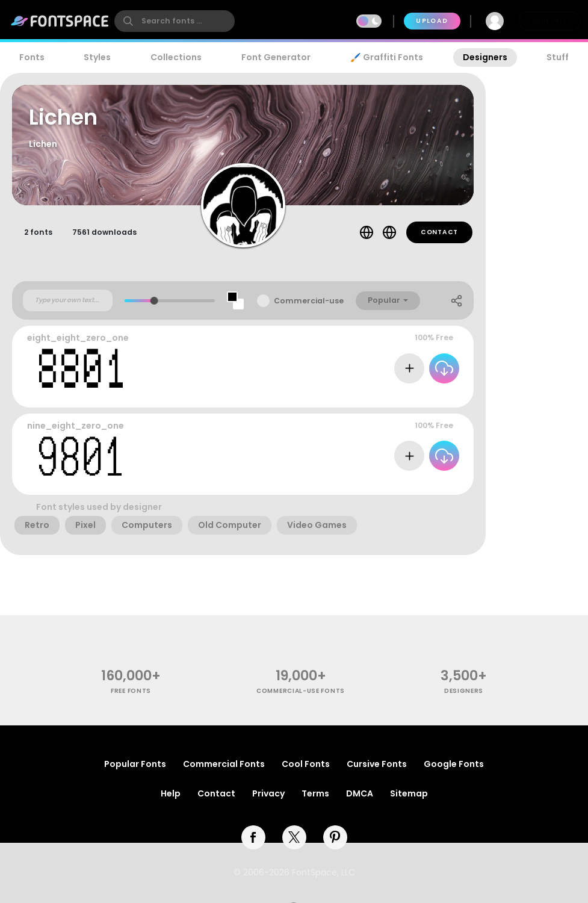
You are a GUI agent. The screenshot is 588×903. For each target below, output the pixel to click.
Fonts (32, 57)
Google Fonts (454, 764)
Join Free (549, 21)
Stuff (558, 57)
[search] (175, 21)
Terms (315, 793)
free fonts (131, 691)
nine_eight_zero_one (76, 426)
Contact (439, 232)
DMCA (360, 793)
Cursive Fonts (377, 764)
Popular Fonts (135, 764)
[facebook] (253, 837)
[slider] (154, 301)
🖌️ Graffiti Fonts (386, 57)
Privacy (268, 793)
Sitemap (409, 793)
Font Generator (276, 57)
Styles (97, 57)
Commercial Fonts (224, 764)
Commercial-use (309, 301)
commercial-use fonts (301, 691)
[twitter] (294, 837)
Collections (176, 57)
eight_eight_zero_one (78, 338)
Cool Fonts (306, 764)
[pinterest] (335, 837)
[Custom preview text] (68, 300)
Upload (432, 21)
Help (171, 793)
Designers (485, 57)
